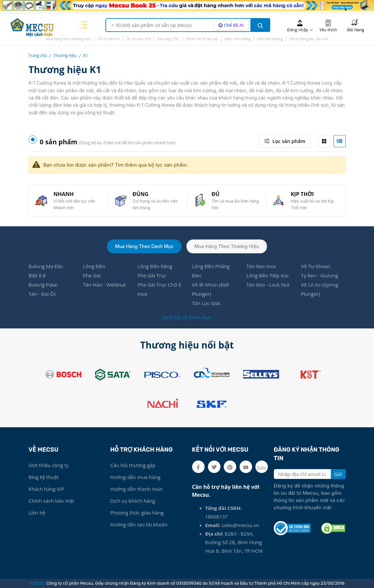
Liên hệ (37, 513)
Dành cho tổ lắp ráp (202, 39)
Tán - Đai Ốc (43, 294)
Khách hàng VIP (46, 489)
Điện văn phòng (270, 39)
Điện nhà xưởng (238, 39)
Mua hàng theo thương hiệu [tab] (227, 246)
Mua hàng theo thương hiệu (69, 39)
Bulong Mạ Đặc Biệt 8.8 (46, 271)
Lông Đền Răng (155, 266)
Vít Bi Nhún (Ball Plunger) (210, 289)
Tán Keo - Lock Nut (268, 285)
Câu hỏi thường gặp (133, 465)
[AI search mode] (231, 25)
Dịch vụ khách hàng (133, 501)
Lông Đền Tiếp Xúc (268, 275)
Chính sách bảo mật (52, 501)
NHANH (64, 194)
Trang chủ (38, 56)
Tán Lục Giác (206, 303)
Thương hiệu (65, 56)
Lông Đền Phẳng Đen (211, 271)
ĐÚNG (141, 194)
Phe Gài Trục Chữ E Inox (159, 289)
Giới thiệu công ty (49, 465)
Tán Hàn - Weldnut (104, 285)
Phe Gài (92, 275)
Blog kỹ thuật (44, 477)
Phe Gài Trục (152, 275)
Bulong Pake (43, 285)
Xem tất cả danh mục (187, 317)
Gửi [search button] (338, 474)
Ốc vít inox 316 (139, 39)
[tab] (324, 141)
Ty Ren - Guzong (319, 275)
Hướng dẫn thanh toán (137, 489)
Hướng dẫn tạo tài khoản (139, 524)
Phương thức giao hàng (137, 513)
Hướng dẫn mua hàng (135, 477)
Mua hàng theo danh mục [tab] (144, 246)
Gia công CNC (168, 39)
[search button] (260, 25)
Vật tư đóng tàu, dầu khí (309, 39)
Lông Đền (94, 266)
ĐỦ (216, 194)
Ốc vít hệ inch (109, 39)
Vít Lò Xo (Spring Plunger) (319, 289)
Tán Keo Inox (261, 266)
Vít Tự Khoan (316, 266)
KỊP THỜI (302, 194)
